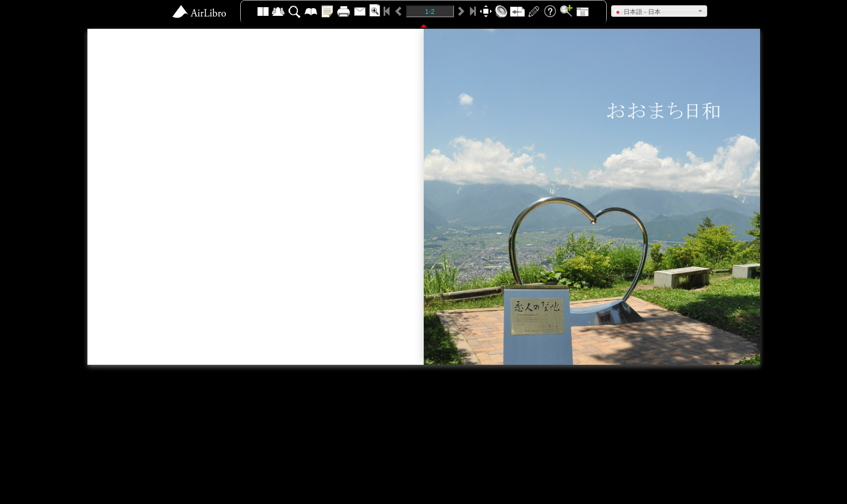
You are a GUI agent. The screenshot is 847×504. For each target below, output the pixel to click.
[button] (659, 11)
